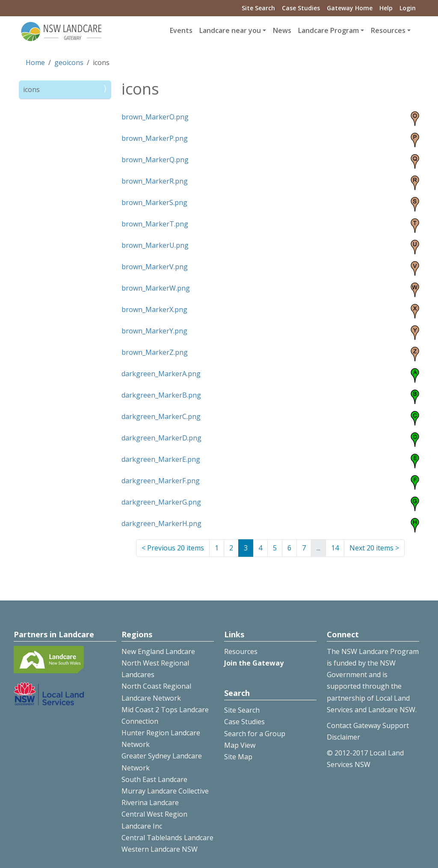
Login (408, 8)
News (282, 30)
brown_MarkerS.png (154, 202)
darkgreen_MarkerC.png (161, 416)
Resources (241, 651)
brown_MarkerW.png (156, 288)
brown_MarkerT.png (155, 224)
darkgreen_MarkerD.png (161, 438)
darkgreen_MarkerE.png (161, 459)
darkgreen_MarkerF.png (161, 481)
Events (181, 30)
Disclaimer (343, 737)
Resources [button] (388, 30)
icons (31, 89)
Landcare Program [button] (328, 30)
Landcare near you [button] (230, 30)
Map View (240, 745)
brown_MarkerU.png (155, 245)
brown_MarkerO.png (155, 117)
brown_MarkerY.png (154, 331)
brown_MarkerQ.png (155, 160)
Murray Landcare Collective (165, 791)
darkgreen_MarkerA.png (161, 374)
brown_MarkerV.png (155, 267)
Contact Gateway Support (368, 725)
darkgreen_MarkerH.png (161, 523)
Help (386, 8)
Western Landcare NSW (160, 849)
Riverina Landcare (150, 803)
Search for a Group (255, 734)
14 (335, 548)
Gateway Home (350, 8)
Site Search (258, 8)
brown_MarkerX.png (154, 309)
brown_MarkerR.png (155, 181)
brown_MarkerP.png (155, 138)
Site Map (238, 757)
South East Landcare (154, 779)
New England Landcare (158, 651)
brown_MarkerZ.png (155, 352)
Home (35, 62)
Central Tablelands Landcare (167, 838)
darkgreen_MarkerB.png (161, 395)
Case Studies (301, 8)
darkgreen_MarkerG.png (161, 502)
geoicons (69, 62)
